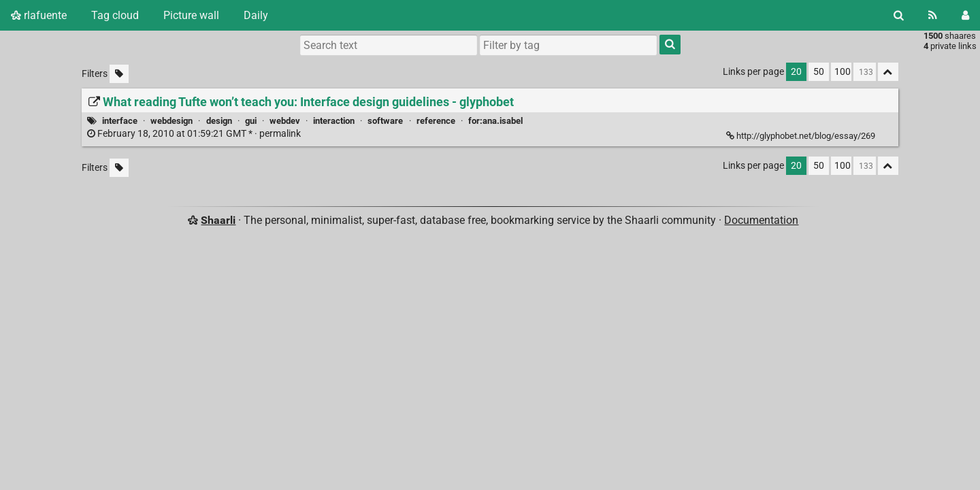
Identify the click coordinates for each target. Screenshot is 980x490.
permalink (195, 134)
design (219, 121)
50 (819, 72)
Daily (256, 15)
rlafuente (39, 15)
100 (843, 72)
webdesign (171, 121)
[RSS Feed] (933, 15)
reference (436, 121)
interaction (334, 121)
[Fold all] (888, 72)
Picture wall (191, 15)
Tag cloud (115, 15)
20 (796, 72)
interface (120, 121)
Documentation (761, 220)
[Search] (899, 15)
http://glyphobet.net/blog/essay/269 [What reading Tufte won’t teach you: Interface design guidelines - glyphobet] (802, 136)
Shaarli (218, 220)
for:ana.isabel (495, 121)
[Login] (965, 15)
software (385, 121)
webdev (285, 121)
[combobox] (568, 45)
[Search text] (389, 45)
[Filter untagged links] (119, 74)
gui (251, 121)
